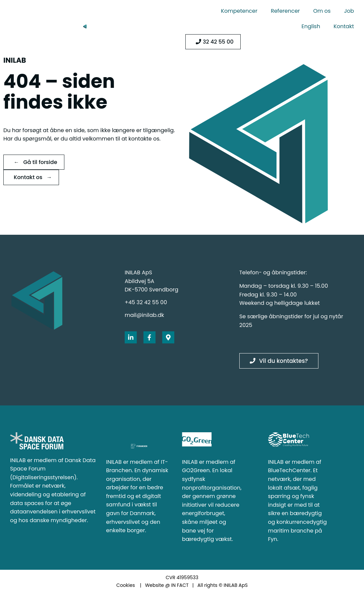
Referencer (285, 11)
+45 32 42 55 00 (146, 302)
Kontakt (344, 26)
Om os (322, 11)
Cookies (126, 585)
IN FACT (180, 585)
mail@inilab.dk (144, 315)
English (311, 26)
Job (349, 11)
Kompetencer (239, 11)
